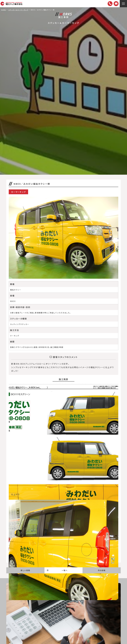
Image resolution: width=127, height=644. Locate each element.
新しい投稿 (25, 570)
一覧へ (57, 570)
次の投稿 (102, 570)
